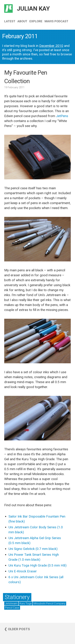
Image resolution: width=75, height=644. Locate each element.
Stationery (17, 597)
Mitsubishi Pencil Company (49, 603)
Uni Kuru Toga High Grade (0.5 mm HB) (37, 565)
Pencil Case (12, 608)
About (22, 21)
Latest (10, 21)
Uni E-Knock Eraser (23, 571)
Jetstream (11, 603)
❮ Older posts (17, 629)
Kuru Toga (26, 603)
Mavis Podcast (56, 21)
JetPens (62, 116)
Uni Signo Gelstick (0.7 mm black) (33, 549)
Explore (36, 21)
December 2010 (51, 46)
